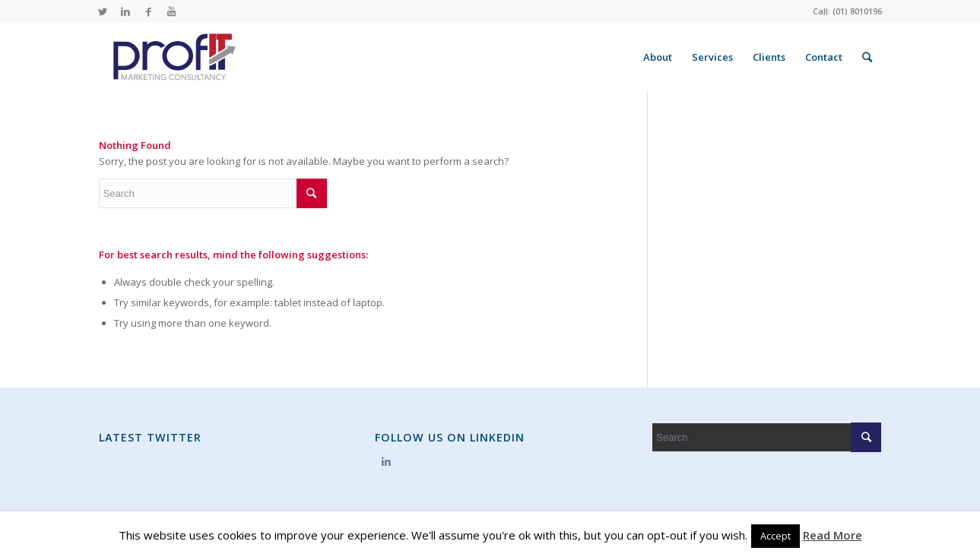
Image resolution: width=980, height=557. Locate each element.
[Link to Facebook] (149, 11)
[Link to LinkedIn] (126, 11)
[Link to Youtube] (172, 11)
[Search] (867, 57)
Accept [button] (775, 536)
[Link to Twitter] (103, 11)
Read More (833, 535)
